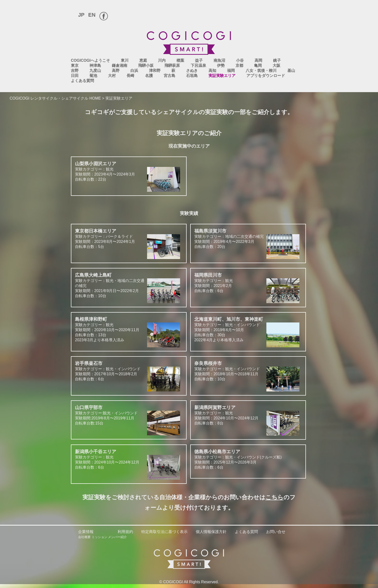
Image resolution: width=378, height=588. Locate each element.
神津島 (95, 65)
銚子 (277, 60)
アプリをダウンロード (266, 76)
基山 (291, 71)
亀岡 (258, 65)
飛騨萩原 (172, 65)
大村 (112, 76)
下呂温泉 (198, 65)
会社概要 (84, 537)
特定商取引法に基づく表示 (164, 532)
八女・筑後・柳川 (261, 71)
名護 (149, 76)
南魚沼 (219, 60)
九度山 (95, 71)
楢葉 (180, 60)
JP (81, 15)
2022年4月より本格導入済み (219, 340)
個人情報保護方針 (211, 532)
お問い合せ (276, 532)
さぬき (192, 71)
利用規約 (125, 532)
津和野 (155, 71)
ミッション (99, 537)
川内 (162, 60)
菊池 (93, 76)
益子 (199, 60)
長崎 (130, 76)
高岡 (258, 60)
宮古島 (169, 76)
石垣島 (192, 76)
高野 (116, 71)
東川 (125, 60)
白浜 (134, 71)
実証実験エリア (222, 76)
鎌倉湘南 (120, 65)
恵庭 (143, 60)
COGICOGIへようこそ (90, 60)
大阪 (277, 65)
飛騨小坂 (146, 65)
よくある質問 (82, 81)
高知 (212, 71)
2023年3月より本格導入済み (100, 340)
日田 (75, 76)
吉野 (75, 71)
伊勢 (221, 65)
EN (92, 15)
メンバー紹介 (117, 537)
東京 (75, 65)
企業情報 (86, 532)
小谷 (240, 60)
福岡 (231, 71)
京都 (239, 65)
